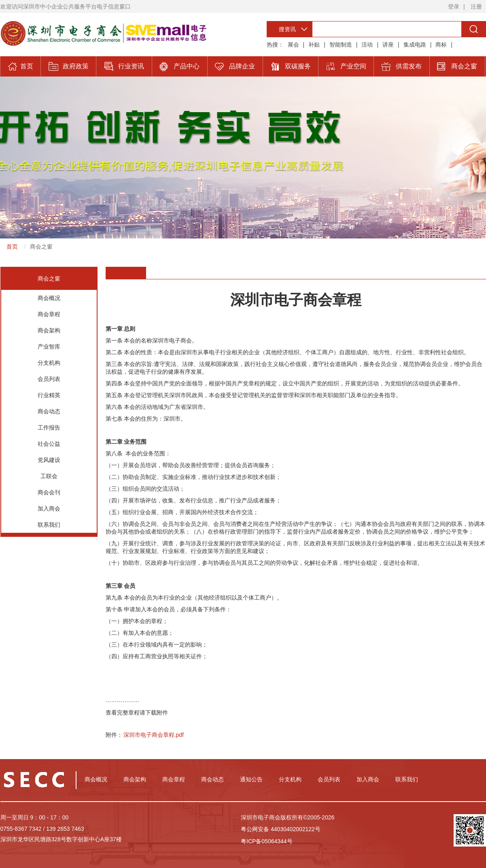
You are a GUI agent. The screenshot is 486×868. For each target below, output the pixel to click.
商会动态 (49, 411)
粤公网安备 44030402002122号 (281, 829)
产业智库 (49, 347)
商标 (441, 45)
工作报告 (49, 428)
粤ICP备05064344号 (267, 841)
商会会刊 (49, 492)
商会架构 (49, 330)
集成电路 (415, 45)
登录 (454, 6)
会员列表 (49, 379)
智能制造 (341, 45)
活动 (367, 45)
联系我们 (49, 525)
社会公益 (49, 444)
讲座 (388, 45)
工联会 (49, 476)
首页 (12, 247)
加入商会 (49, 508)
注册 (476, 6)
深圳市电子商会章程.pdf (154, 735)
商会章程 (49, 314)
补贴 (314, 45)
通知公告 (251, 779)
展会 (293, 45)
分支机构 (49, 363)
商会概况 (49, 298)
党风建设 (49, 460)
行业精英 (49, 395)
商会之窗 (41, 247)
